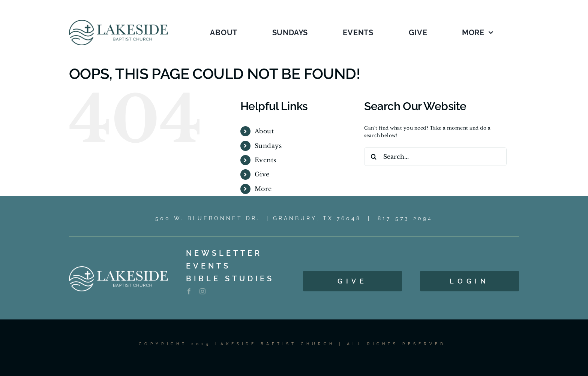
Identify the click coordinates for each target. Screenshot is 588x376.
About (264, 131)
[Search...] (435, 157)
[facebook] (189, 291)
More (263, 189)
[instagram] (202, 291)
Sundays (268, 146)
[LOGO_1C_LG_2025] (118, 22)
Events (265, 160)
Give (262, 174)
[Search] (373, 157)
